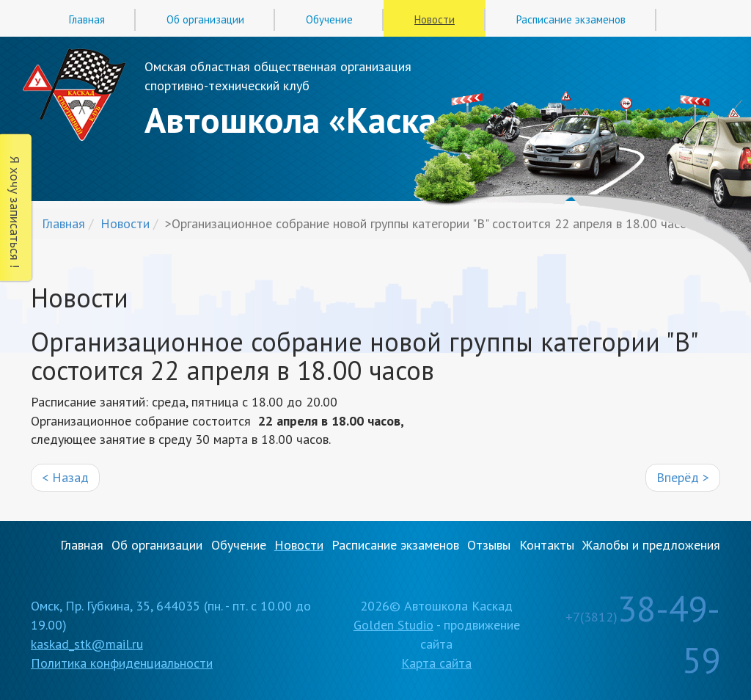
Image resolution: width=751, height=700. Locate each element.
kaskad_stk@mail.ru (87, 644)
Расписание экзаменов (571, 19)
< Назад (65, 477)
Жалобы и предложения (651, 545)
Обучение (329, 19)
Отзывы (489, 545)
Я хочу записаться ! (15, 212)
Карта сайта (436, 663)
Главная (87, 19)
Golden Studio (393, 625)
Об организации (205, 19)
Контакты (547, 545)
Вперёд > (683, 477)
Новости (435, 19)
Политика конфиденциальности (122, 663)
